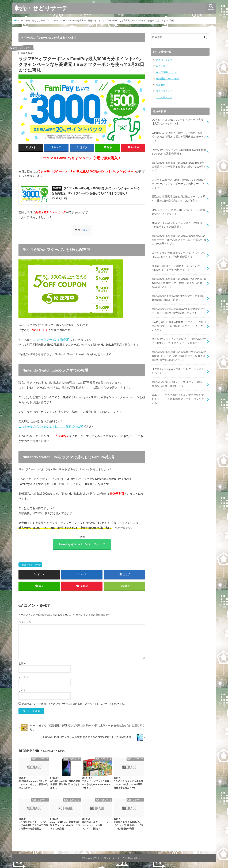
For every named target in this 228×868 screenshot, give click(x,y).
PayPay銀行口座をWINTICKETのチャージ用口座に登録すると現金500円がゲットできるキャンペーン (179, 326)
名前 (22, 664)
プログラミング (164, 91)
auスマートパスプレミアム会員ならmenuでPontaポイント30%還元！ (177, 225)
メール (24, 677)
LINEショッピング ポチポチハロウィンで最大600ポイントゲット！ (178, 212)
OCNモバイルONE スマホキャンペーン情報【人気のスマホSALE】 (177, 122)
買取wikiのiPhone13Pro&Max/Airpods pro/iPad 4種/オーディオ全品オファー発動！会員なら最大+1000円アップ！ (179, 240)
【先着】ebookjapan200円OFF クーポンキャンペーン (178, 371)
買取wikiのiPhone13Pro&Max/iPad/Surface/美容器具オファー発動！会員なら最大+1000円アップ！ (179, 167)
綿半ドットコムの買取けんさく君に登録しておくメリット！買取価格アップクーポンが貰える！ (178, 399)
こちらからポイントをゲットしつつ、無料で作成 (49, 426)
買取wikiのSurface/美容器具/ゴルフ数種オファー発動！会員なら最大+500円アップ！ (179, 311)
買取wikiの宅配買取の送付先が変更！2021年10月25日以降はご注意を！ (178, 298)
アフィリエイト (164, 97)
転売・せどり (163, 66)
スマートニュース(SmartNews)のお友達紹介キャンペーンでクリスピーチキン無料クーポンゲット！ (179, 184)
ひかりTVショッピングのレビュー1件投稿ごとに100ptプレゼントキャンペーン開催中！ (179, 341)
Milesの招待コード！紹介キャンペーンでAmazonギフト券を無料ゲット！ (176, 268)
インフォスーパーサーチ (112, 858)
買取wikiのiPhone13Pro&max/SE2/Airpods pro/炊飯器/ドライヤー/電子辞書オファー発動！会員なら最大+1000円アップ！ (179, 356)
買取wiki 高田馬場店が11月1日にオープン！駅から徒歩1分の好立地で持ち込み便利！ (179, 199)
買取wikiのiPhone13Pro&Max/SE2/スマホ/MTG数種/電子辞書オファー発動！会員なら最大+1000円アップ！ (179, 283)
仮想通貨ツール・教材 (168, 79)
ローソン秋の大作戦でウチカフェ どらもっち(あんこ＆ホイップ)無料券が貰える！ (178, 255)
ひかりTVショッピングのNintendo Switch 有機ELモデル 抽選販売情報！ (179, 152)
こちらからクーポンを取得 (49, 340)
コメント (25, 622)
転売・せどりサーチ (41, 8)
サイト (22, 690)
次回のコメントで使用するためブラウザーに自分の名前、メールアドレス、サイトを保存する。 (74, 704)
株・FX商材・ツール (167, 72)
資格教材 (161, 85)
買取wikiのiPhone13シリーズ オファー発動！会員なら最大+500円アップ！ (178, 384)
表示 (85, 230)
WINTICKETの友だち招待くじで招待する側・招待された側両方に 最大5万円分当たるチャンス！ (179, 137)
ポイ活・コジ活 (164, 60)
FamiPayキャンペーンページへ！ (80, 544)
